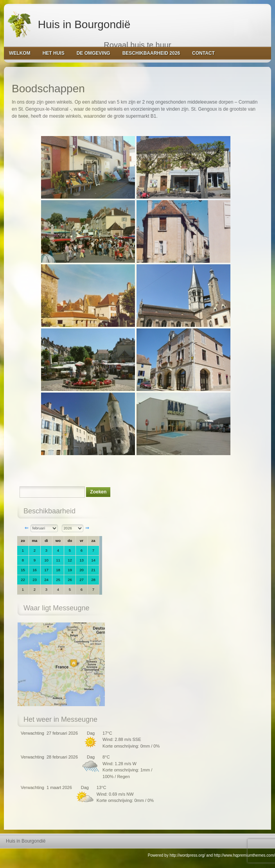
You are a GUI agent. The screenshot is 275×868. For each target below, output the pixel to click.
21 (93, 570)
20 (82, 570)
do (70, 541)
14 (93, 560)
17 (46, 570)
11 (58, 560)
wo (58, 541)
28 (93, 580)
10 (46, 560)
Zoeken (98, 492)
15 (23, 570)
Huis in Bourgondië (68, 23)
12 (70, 560)
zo (23, 541)
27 (82, 580)
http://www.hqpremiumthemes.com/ (244, 855)
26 (70, 580)
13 (82, 560)
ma (35, 541)
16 (35, 570)
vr (82, 541)
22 (23, 580)
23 (35, 580)
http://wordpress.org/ (187, 855)
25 (58, 580)
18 (58, 570)
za (93, 541)
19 (70, 570)
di (46, 541)
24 (46, 580)
